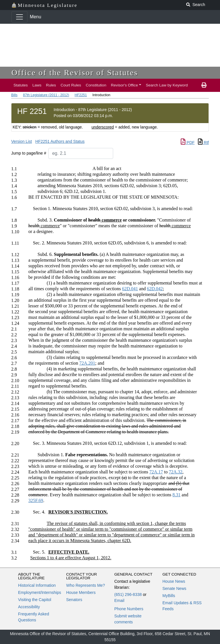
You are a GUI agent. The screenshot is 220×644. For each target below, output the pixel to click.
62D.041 (130, 289)
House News (174, 581)
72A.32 (176, 472)
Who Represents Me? (86, 585)
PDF (188, 143)
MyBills (169, 596)
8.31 (176, 495)
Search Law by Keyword (167, 85)
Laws (37, 85)
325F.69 (36, 500)
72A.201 (87, 363)
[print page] (204, 85)
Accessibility (29, 607)
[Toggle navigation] (19, 17)
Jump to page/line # (29, 153)
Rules (51, 85)
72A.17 (156, 472)
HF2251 (81, 95)
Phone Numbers (129, 609)
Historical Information (37, 585)
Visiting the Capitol (35, 600)
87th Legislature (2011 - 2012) (46, 95)
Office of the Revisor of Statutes (75, 73)
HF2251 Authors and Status (60, 141)
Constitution (96, 85)
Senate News (174, 588)
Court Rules (71, 85)
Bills (14, 95)
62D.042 (155, 289)
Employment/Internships (40, 592)
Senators (74, 600)
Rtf (203, 143)
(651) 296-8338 (128, 594)
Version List (21, 141)
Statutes (21, 85)
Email (119, 600)
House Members (81, 592)
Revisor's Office (124, 85)
